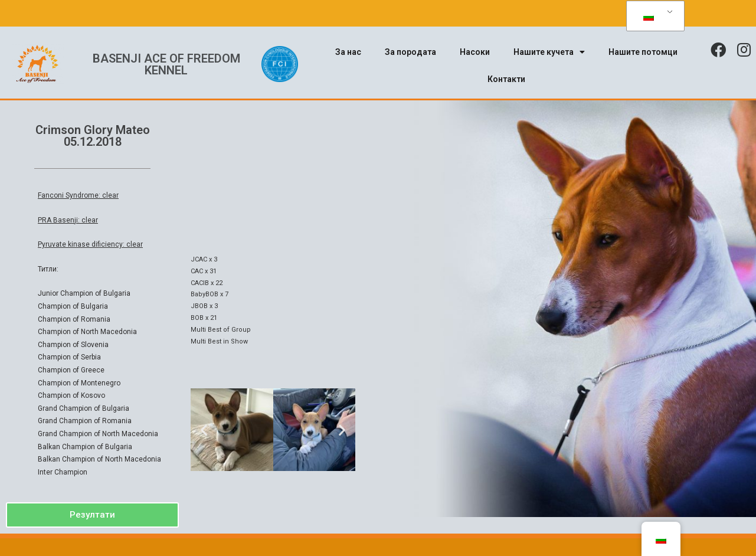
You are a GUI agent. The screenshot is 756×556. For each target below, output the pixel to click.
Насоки (475, 52)
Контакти (506, 79)
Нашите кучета (549, 52)
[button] (92, 515)
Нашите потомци (643, 52)
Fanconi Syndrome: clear (78, 195)
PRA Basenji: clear (68, 220)
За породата (410, 52)
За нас (348, 52)
